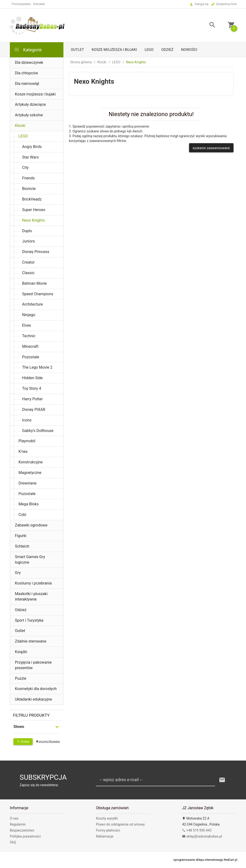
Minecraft (30, 346)
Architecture (33, 304)
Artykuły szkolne (29, 115)
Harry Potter (32, 399)
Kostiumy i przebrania (33, 583)
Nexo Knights (34, 220)
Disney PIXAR (34, 410)
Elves (27, 325)
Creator (28, 262)
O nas (14, 818)
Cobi (22, 515)
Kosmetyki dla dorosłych (36, 689)
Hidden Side (32, 378)
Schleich (22, 546)
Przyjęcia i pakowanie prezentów (33, 665)
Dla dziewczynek (29, 62)
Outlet (77, 50)
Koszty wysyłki (107, 818)
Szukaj (23, 742)
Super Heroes (34, 210)
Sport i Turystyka (29, 620)
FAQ (13, 842)
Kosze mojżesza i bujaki (114, 50)
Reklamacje (105, 836)
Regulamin (18, 824)
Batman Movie (34, 283)
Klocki (20, 126)
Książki (21, 652)
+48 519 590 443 (197, 830)
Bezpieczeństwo (22, 830)
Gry (18, 573)
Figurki (21, 536)
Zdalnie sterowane (31, 641)
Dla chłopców (26, 73)
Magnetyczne (30, 473)
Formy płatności (108, 830)
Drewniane (28, 483)
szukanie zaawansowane (211, 148)
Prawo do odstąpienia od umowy (120, 824)
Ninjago (29, 315)
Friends (28, 178)
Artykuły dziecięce (30, 104)
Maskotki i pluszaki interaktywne (31, 596)
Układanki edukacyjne (33, 699)
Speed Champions (38, 294)
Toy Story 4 (32, 388)
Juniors (28, 241)
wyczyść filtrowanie (48, 741)
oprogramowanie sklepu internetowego (198, 860)
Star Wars (30, 157)
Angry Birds (32, 147)
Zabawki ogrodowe (31, 525)
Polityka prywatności (25, 836)
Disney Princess (36, 252)
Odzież (167, 50)
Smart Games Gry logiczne (30, 560)
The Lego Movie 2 (37, 367)
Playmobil (27, 441)
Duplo (27, 231)
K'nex (23, 452)
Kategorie (28, 50)
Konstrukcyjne (31, 462)
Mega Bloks (28, 504)
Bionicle (29, 189)
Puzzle (21, 678)
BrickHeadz (32, 199)
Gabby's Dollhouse (38, 431)
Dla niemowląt (27, 84)
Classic (28, 273)
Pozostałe (31, 357)
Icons (27, 420)
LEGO (149, 50)
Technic (29, 336)
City (25, 168)
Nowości (189, 50)
